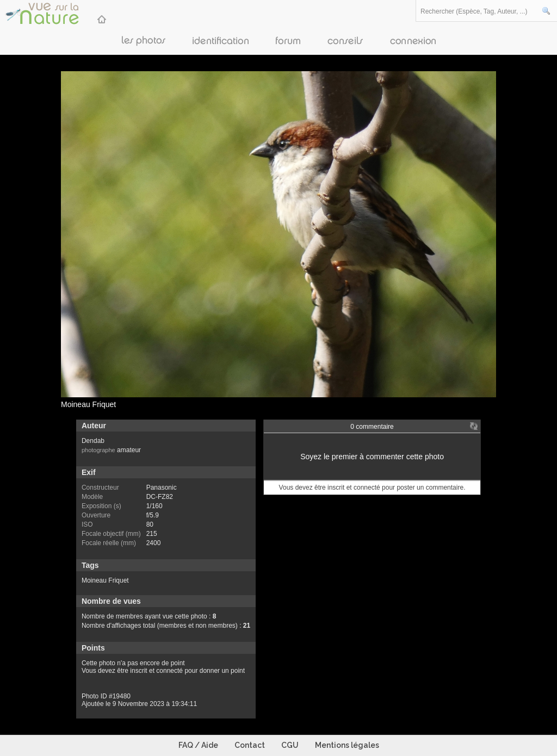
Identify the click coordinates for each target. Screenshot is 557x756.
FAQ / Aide (198, 745)
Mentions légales (347, 745)
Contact (250, 745)
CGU (290, 745)
